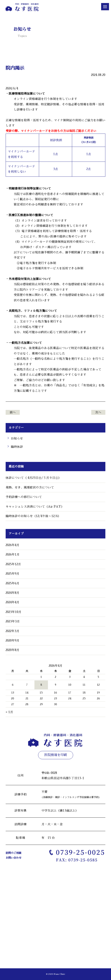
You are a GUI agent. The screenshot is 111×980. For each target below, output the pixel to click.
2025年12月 (13, 564)
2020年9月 (12, 641)
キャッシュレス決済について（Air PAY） (35, 507)
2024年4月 (12, 602)
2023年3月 (13, 621)
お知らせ (17, 439)
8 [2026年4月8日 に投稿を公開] (41, 685)
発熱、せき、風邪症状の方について (30, 487)
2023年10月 (13, 612)
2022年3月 (12, 631)
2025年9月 (12, 574)
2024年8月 (12, 593)
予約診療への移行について (24, 497)
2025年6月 (12, 583)
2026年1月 (13, 555)
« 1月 (9, 712)
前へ (13, 412)
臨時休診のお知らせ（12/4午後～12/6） (33, 516)
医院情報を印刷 (56, 755)
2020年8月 (12, 650)
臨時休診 (17, 447)
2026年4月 (12, 545)
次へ (98, 412)
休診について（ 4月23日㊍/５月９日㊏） (33, 478)
